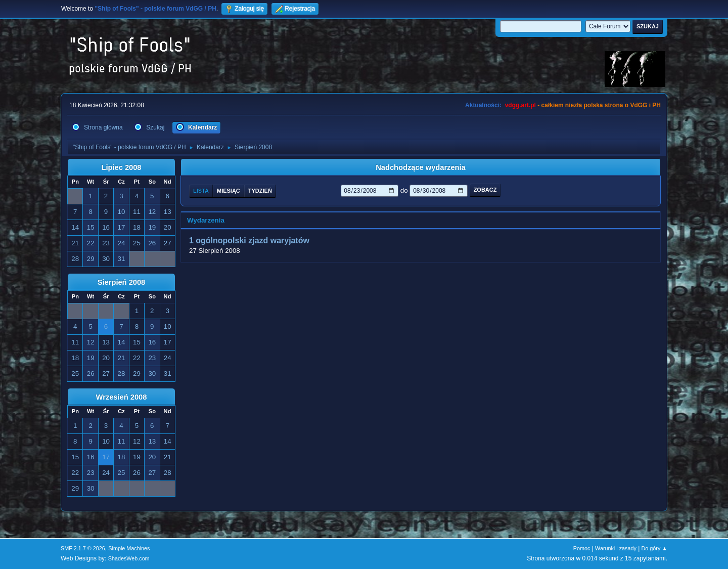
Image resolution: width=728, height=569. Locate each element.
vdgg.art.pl (520, 105)
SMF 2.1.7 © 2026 (83, 548)
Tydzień (260, 191)
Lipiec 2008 (121, 167)
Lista (201, 191)
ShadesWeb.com (129, 558)
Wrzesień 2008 (122, 397)
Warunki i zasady (616, 548)
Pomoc (582, 548)
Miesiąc (229, 191)
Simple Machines (129, 548)
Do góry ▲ (654, 548)
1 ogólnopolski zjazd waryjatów (249, 240)
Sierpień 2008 (122, 282)
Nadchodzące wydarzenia (421, 167)
